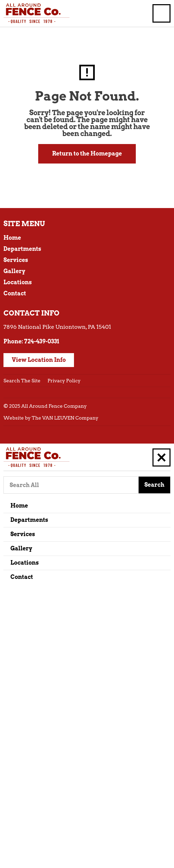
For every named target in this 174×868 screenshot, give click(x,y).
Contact (15, 293)
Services (16, 260)
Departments (22, 249)
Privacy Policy (64, 381)
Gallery (14, 271)
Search (155, 485)
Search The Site (22, 381)
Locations (18, 282)
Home (12, 238)
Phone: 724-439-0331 (31, 341)
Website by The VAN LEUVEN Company (51, 418)
